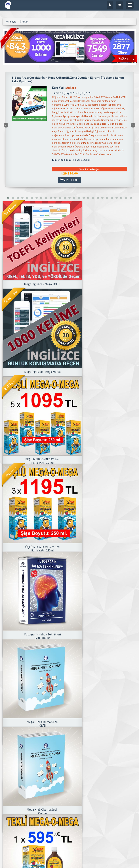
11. (59, 768)
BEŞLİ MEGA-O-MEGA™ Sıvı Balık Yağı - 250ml (35, 382)
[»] (67, 768)
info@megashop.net (17, 815)
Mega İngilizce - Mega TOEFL (35, 269)
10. (52, 768)
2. (12, 768)
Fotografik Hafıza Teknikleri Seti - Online (35, 494)
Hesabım (88, 808)
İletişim (64, 808)
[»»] (74, 768)
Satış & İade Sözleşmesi (66, 819)
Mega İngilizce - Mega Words (104, 269)
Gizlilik (64, 813)
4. (25, 768)
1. (6, 768)
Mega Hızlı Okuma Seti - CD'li (104, 494)
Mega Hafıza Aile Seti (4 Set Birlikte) (35, 717)
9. (45, 768)
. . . (38, 768)
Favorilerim (89, 817)
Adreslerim (89, 813)
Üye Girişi (88, 803)
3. (19, 768)
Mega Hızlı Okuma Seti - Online (35, 605)
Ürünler (41, 808)
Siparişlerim (89, 822)
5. (31, 768)
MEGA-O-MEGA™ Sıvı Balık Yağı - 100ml (104, 605)
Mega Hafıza (67, 803)
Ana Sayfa (42, 803)
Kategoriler (43, 813)
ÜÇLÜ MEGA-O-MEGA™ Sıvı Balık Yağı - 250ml (104, 382)
